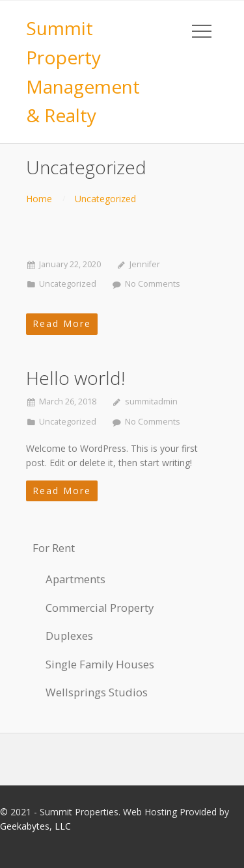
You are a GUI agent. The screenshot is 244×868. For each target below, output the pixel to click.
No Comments (153, 284)
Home (39, 199)
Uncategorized (105, 199)
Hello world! (75, 378)
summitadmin (151, 401)
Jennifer (145, 264)
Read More (62, 323)
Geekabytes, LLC (35, 826)
